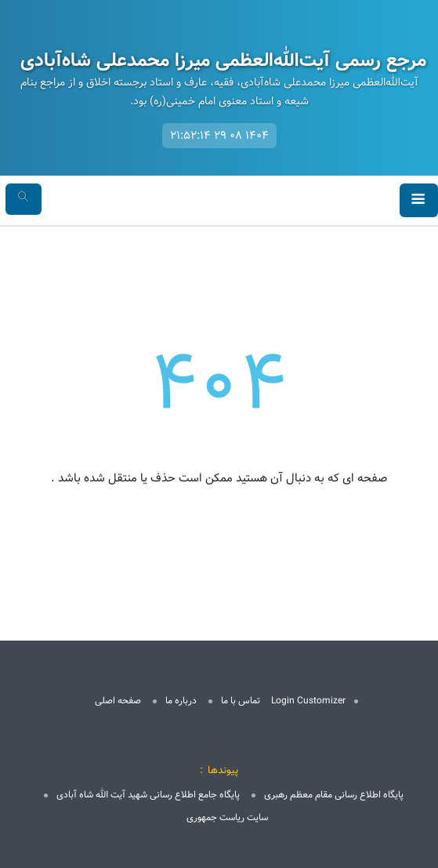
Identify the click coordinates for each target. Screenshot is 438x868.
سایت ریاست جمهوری (227, 817)
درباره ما (181, 701)
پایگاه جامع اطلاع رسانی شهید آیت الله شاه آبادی (148, 795)
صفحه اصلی (118, 701)
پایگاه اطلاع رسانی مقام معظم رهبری (334, 795)
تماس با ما (241, 701)
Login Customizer (308, 701)
